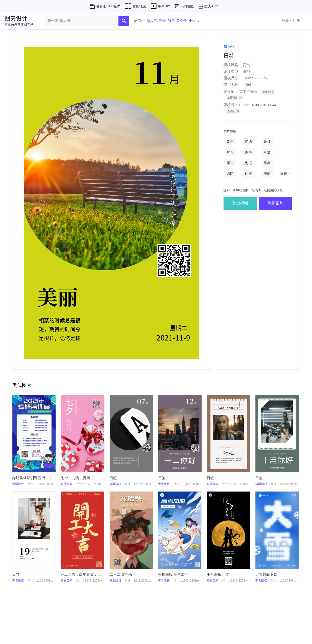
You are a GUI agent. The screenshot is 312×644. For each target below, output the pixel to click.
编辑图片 (276, 203)
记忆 (230, 174)
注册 (296, 21)
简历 (171, 21)
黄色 (230, 141)
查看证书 (233, 111)
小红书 (194, 21)
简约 (246, 65)
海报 (246, 71)
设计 (267, 141)
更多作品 (268, 92)
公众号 (182, 21)
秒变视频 (240, 203)
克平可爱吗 (248, 92)
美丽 (267, 174)
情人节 (152, 21)
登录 (287, 21)
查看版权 (18, 484)
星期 (267, 163)
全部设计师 (234, 97)
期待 (249, 152)
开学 (162, 21)
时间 (230, 152)
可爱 (267, 152)
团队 (230, 163)
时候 (249, 174)
